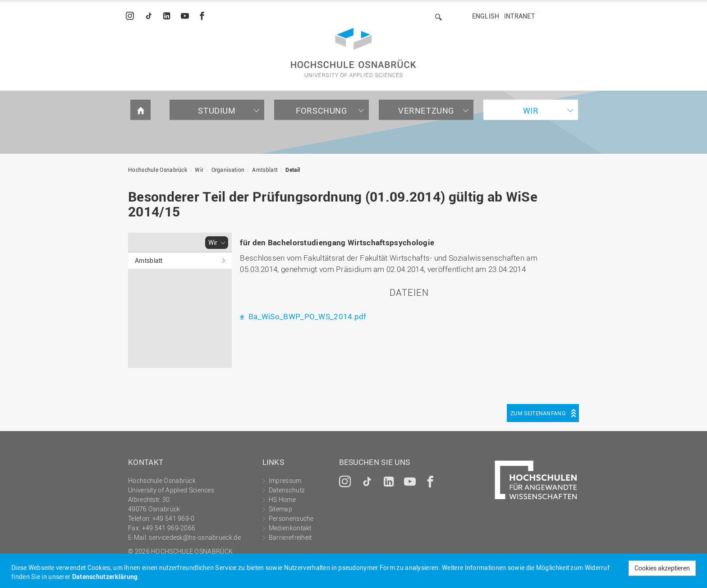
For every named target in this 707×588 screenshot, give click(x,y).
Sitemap (280, 509)
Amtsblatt (265, 170)
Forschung (321, 110)
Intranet (519, 16)
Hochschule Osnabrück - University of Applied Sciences (353, 53)
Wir (531, 110)
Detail (293, 170)
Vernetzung (426, 110)
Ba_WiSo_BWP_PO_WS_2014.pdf (307, 316)
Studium (217, 110)
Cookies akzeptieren (662, 568)
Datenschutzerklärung (105, 577)
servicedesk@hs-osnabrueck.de (195, 537)
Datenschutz (287, 490)
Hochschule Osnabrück (158, 170)
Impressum (285, 480)
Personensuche (291, 518)
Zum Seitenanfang (538, 413)
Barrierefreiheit (290, 537)
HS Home (282, 499)
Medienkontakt (290, 528)
